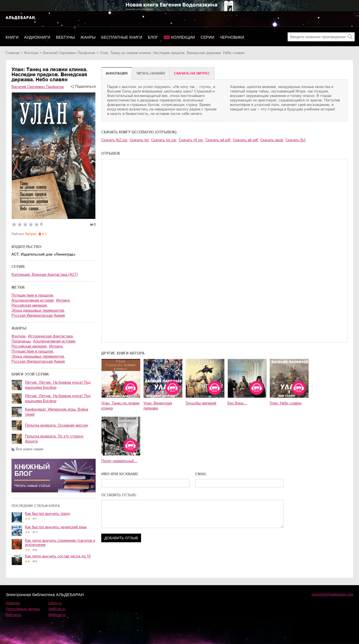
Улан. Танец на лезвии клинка (120, 406)
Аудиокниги (37, 37)
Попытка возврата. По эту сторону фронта (54, 439)
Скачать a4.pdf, (218, 140)
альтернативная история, (33, 300)
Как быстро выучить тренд (48, 514)
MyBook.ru (57, 615)
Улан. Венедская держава (158, 406)
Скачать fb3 (295, 140)
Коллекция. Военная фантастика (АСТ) (45, 274)
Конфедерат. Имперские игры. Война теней (57, 412)
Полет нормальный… (119, 461)
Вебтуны (65, 37)
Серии (207, 37)
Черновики (232, 37)
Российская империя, (30, 305)
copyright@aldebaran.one (332, 594)
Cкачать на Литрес (192, 73)
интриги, (63, 300)
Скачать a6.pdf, (246, 140)
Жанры (88, 37)
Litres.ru (55, 603)
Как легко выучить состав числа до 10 (58, 556)
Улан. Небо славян (286, 403)
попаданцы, (22, 341)
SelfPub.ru (57, 609)
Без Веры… (237, 403)
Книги (12, 37)
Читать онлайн (151, 73)
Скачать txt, (140, 140)
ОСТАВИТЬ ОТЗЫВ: (119, 495)
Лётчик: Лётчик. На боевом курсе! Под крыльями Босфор (58, 385)
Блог (153, 37)
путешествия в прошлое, (33, 295)
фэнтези (31, 53)
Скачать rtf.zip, (191, 140)
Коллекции (183, 37)
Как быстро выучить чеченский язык (56, 527)
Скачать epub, (272, 140)
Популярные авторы (23, 609)
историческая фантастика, (51, 336)
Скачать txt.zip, (164, 140)
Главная (12, 53)
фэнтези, (19, 336)
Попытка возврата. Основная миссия (56, 425)
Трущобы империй (201, 403)
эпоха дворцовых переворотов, (38, 310)
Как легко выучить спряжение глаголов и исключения (60, 543)
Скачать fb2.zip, (115, 140)
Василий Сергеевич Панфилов (69, 53)
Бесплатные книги (122, 37)
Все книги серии (29, 449)
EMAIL (201, 474)
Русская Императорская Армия (38, 315)
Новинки (13, 603)
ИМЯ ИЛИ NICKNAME (120, 474)
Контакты (13, 615)
